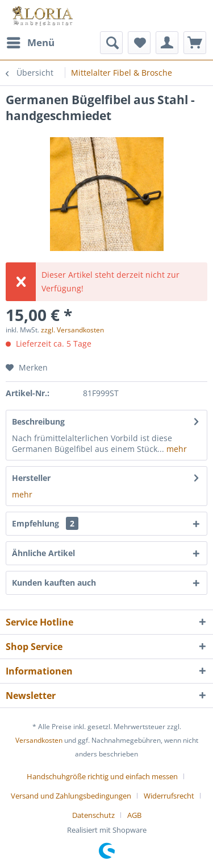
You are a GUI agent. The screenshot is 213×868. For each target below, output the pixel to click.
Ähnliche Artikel (43, 553)
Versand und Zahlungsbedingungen (71, 796)
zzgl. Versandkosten (72, 330)
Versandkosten (39, 740)
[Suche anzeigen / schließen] (111, 43)
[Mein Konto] (167, 43)
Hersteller (31, 478)
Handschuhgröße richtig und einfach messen (102, 776)
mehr (176, 449)
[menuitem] (30, 43)
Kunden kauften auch (54, 583)
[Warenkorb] (195, 43)
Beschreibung (38, 421)
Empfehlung (45, 523)
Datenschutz (93, 815)
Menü (31, 41)
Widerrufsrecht (169, 796)
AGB (134, 815)
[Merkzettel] (139, 43)
